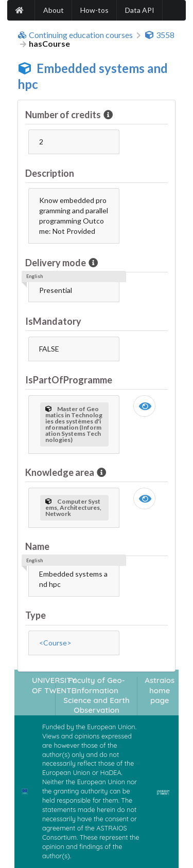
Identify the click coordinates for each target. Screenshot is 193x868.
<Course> (55, 643)
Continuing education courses (75, 35)
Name (37, 546)
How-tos (94, 10)
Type (36, 615)
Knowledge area (60, 472)
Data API (140, 10)
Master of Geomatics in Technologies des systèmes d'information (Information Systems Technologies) (74, 424)
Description (50, 173)
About (54, 10)
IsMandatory (53, 321)
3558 (160, 35)
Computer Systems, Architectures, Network (73, 507)
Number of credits (64, 115)
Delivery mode (56, 263)
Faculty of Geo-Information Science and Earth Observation (97, 695)
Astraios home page (160, 690)
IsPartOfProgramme (69, 380)
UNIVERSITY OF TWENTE (54, 685)
